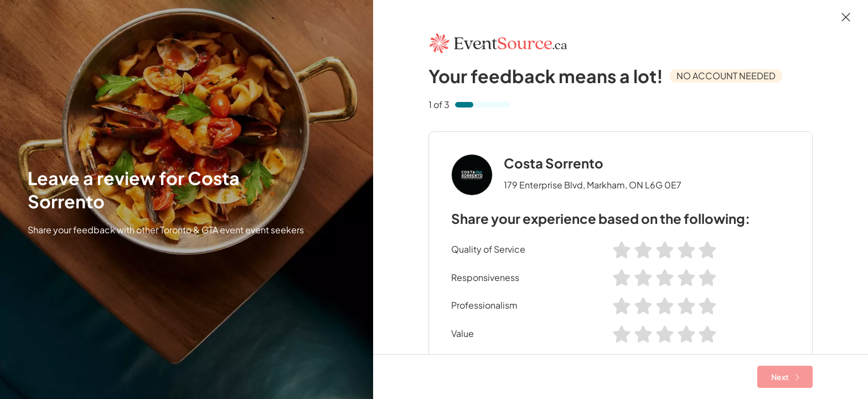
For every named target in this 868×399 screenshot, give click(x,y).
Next (785, 377)
